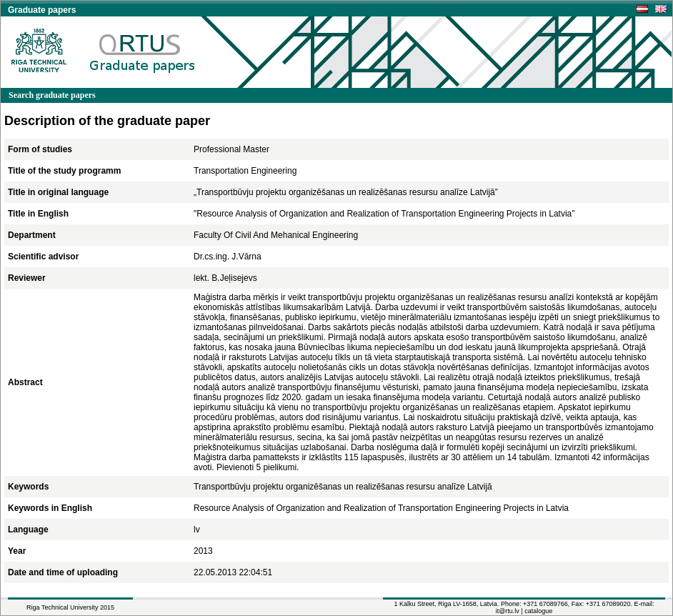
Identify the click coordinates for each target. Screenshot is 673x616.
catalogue (538, 611)
